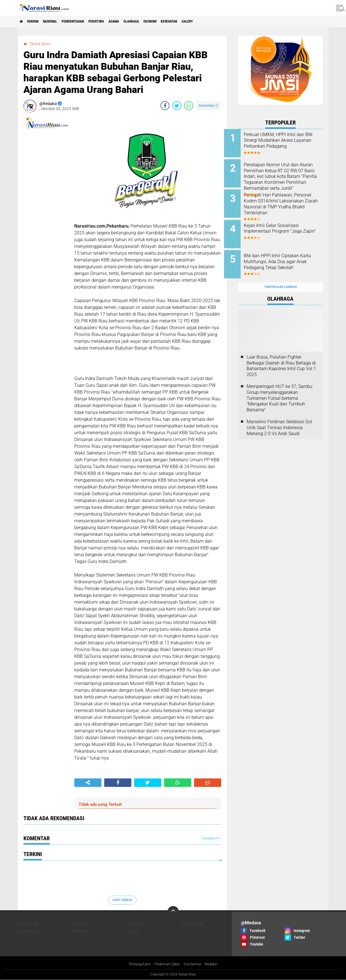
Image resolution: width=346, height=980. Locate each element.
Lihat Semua (122, 900)
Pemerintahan (88, 21)
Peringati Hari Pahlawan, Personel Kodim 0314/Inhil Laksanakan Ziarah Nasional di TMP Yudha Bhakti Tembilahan (287, 203)
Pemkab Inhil (193, 924)
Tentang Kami (138, 964)
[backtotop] (173, 911)
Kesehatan (208, 21)
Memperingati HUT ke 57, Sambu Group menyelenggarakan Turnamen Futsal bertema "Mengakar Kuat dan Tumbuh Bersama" (279, 387)
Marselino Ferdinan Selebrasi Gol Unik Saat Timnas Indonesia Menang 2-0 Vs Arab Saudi (279, 417)
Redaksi (214, 964)
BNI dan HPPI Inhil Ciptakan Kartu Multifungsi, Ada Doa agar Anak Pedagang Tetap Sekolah (286, 257)
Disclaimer (194, 964)
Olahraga (161, 21)
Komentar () (209, 105)
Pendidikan (28, 931)
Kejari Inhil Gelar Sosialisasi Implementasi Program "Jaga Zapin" (287, 226)
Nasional (59, 21)
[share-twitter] (177, 105)
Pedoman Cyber (167, 964)
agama (139, 21)
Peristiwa (117, 21)
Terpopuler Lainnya (280, 276)
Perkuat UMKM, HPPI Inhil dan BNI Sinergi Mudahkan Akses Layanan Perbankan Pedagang (288, 143)
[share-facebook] (165, 105)
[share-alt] (88, 782)
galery (231, 21)
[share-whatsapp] (189, 105)
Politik (133, 931)
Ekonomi (184, 21)
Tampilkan (210, 838)
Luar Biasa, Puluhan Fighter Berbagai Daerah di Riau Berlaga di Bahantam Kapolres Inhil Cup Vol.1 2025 (281, 355)
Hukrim (38, 21)
